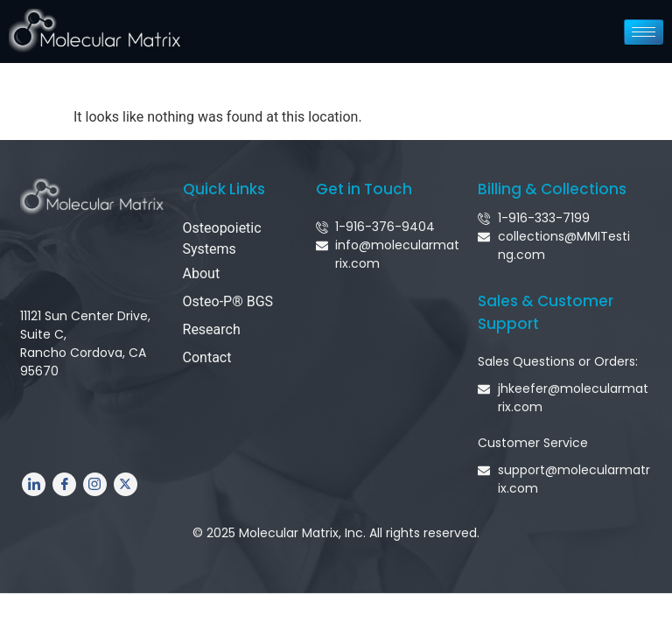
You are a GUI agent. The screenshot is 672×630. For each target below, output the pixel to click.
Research (212, 329)
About (202, 273)
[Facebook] (64, 484)
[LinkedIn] (34, 484)
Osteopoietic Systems (222, 238)
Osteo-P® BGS (228, 301)
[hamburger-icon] (644, 32)
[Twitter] (126, 484)
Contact (207, 357)
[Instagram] (95, 484)
